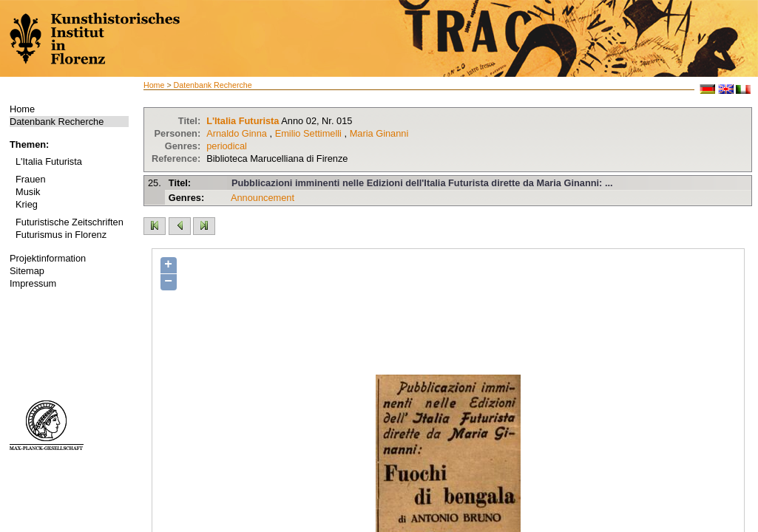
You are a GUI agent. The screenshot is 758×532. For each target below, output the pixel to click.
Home (22, 109)
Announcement (263, 198)
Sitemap (27, 271)
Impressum (33, 283)
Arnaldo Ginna (237, 133)
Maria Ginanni (379, 133)
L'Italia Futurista (49, 161)
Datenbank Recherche (57, 122)
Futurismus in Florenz (61, 235)
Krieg (27, 204)
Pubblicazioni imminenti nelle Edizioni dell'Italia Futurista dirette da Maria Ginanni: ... (422, 183)
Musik (28, 192)
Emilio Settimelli (308, 133)
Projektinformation (48, 258)
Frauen (31, 179)
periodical (227, 146)
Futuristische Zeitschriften (70, 222)
